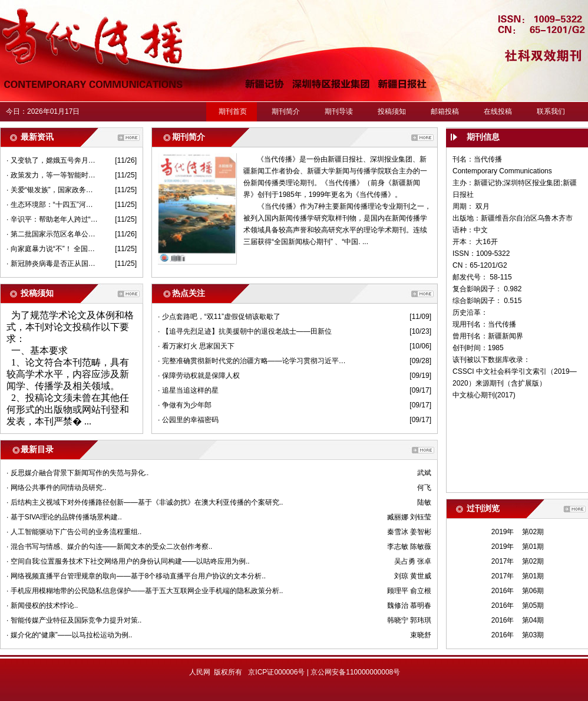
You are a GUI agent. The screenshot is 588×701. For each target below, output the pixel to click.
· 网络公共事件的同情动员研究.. (56, 488)
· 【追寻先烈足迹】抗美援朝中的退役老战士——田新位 (245, 331)
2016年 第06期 (518, 591)
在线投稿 (498, 111)
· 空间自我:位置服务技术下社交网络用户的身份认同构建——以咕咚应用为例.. (128, 561)
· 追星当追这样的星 (188, 390)
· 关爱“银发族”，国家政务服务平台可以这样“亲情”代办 (52, 190)
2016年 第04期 (518, 620)
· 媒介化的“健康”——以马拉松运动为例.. (69, 635)
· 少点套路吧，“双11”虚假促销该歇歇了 (219, 317)
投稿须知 (392, 111)
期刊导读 (339, 111)
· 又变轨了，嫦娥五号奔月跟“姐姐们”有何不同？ (52, 160)
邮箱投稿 (445, 111)
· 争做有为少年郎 (185, 405)
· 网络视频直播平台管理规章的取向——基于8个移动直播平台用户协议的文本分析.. (136, 576)
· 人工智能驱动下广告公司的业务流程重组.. (74, 532)
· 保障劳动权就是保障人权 (199, 376)
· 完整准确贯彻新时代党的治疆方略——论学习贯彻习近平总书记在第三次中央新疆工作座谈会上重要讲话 (254, 361)
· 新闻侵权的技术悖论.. (42, 605)
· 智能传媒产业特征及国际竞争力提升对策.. (74, 620)
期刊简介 (286, 111)
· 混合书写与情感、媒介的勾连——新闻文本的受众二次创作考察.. (109, 547)
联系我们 (551, 111)
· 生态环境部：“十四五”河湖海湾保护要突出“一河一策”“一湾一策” (52, 205)
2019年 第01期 (518, 547)
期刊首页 (233, 111)
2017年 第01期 (518, 576)
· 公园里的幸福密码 (188, 420)
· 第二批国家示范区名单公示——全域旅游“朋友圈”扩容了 (52, 234)
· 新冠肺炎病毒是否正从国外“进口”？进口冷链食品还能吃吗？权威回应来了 (52, 264)
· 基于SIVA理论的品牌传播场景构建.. (64, 517)
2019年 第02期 (518, 532)
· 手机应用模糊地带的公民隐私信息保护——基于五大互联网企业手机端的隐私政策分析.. (145, 591)
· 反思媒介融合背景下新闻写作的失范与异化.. (77, 473)
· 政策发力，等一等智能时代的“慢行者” (52, 175)
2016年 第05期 (518, 605)
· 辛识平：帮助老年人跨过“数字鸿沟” (52, 219)
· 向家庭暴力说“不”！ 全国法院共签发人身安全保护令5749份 (52, 249)
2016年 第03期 (518, 635)
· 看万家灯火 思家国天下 (196, 346)
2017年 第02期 (518, 561)
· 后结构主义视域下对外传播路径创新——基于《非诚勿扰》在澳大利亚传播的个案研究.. (145, 502)
